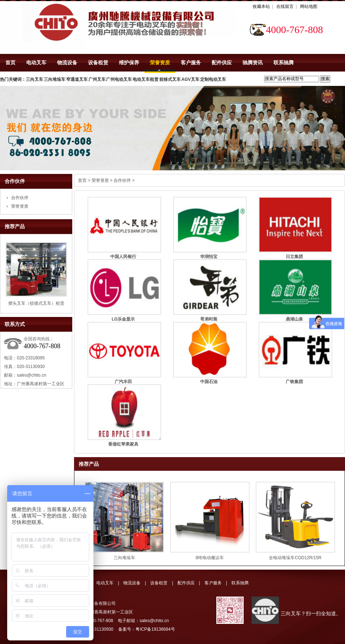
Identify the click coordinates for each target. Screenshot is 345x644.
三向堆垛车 (124, 558)
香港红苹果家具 (123, 444)
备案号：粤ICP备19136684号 (146, 629)
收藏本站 (261, 6)
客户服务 (191, 63)
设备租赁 (98, 63)
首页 (10, 63)
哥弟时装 (209, 319)
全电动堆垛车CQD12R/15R (295, 558)
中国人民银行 (123, 257)
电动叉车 (36, 63)
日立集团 (294, 257)
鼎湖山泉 (294, 319)
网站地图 (309, 6)
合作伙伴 (15, 181)
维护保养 (129, 63)
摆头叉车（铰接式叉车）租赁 (36, 303)
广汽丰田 (123, 382)
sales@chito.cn (32, 375)
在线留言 (285, 6)
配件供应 (222, 63)
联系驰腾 (284, 63)
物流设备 (67, 63)
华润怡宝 (209, 257)
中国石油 (209, 382)
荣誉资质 (160, 63)
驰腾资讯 (253, 63)
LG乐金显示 (123, 319)
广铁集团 (294, 382)
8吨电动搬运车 (210, 558)
